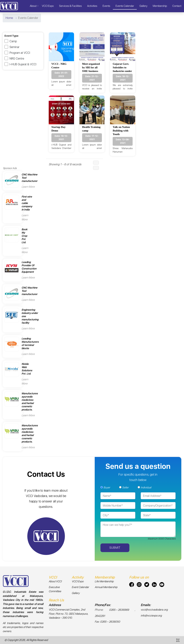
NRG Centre (17, 59)
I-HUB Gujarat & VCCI (23, 64)
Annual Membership (106, 587)
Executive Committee (55, 589)
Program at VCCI (20, 53)
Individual (146, 487)
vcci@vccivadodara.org (154, 610)
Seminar (14, 47)
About (33, 6)
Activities (92, 6)
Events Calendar (125, 6)
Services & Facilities (70, 6)
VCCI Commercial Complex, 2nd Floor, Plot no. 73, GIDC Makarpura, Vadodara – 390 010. (68, 614)
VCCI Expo (48, 6)
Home (9, 18)
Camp (13, 41)
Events (106, 6)
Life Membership (104, 581)
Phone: (99, 610)
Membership (160, 6)
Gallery (143, 6)
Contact (177, 6)
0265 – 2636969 (119, 610)
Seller (125, 487)
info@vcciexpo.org (151, 616)
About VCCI (55, 581)
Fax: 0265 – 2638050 (107, 622)
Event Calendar (80, 587)
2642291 (100, 616)
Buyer (107, 487)
